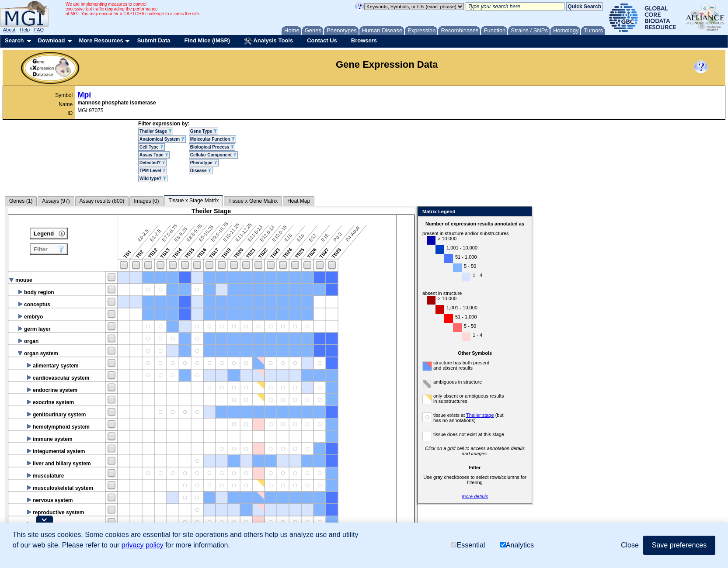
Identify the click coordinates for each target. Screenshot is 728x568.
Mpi (84, 95)
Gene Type (204, 131)
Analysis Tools (268, 41)
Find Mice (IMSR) (207, 40)
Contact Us (322, 40)
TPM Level (153, 171)
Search (14, 40)
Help (25, 30)
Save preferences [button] (679, 545)
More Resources (101, 40)
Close (524, 212)
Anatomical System (162, 139)
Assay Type (154, 155)
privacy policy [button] (143, 545)
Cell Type (152, 147)
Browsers (364, 40)
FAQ (39, 30)
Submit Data (154, 40)
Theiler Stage (156, 131)
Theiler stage (480, 415)
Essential (468, 545)
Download (51, 40)
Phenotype (204, 163)
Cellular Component (213, 155)
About (9, 30)
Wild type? (153, 178)
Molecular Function (212, 139)
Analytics (517, 545)
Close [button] (630, 545)
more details (475, 496)
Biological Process (212, 147)
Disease (201, 171)
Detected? (152, 163)
